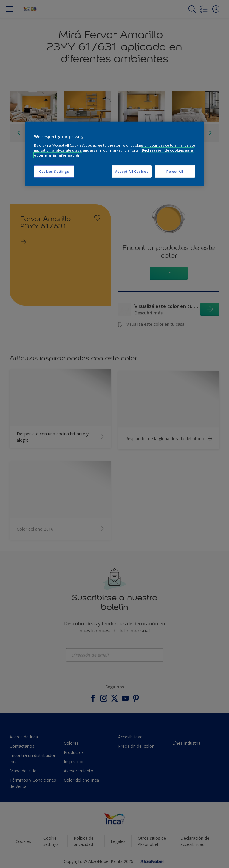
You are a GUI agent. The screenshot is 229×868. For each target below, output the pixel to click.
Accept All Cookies (132, 171)
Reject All (175, 171)
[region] (114, 154)
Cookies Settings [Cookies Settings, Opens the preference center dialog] (54, 171)
